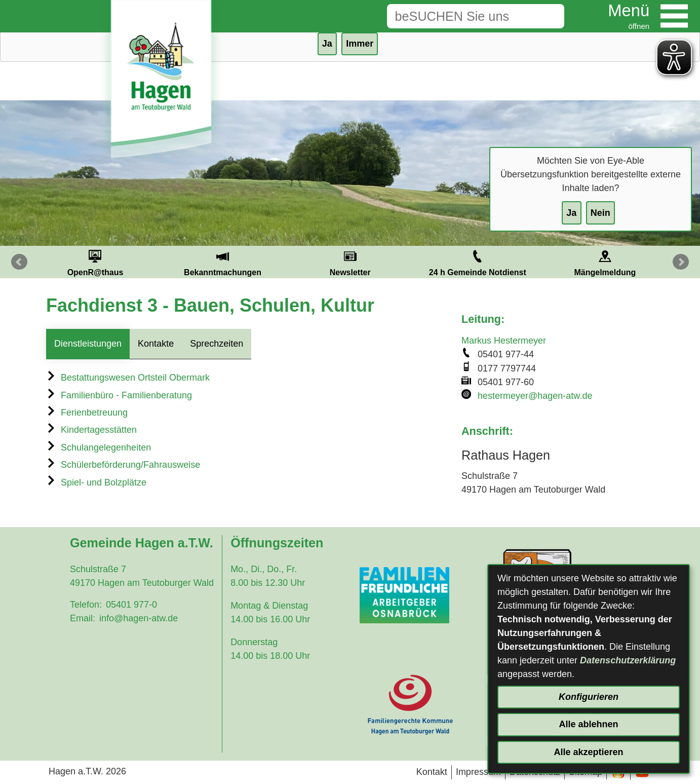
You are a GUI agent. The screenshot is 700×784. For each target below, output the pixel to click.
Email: (83, 618)
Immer (360, 44)
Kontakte (156, 344)
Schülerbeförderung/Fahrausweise (123, 465)
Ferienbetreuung (87, 413)
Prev (19, 262)
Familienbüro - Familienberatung (119, 395)
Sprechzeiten (217, 344)
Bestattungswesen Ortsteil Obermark (128, 378)
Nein (600, 213)
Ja (571, 213)
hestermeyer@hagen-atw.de (535, 396)
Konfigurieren (589, 697)
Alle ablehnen (588, 724)
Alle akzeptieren (588, 752)
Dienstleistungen (88, 344)
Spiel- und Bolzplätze (96, 482)
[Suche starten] (549, 16)
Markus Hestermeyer (504, 341)
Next (681, 262)
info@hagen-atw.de (139, 618)
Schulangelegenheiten (99, 447)
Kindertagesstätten (91, 430)
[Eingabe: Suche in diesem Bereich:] (460, 16)
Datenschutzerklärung (628, 660)
